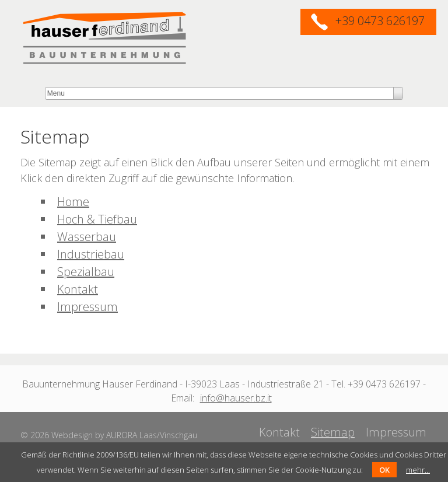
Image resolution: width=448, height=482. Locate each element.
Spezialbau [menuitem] (86, 272)
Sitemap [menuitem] (333, 432)
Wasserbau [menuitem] (87, 237)
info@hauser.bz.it (236, 398)
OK (384, 470)
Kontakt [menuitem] (78, 289)
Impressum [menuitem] (87, 307)
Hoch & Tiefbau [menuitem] (97, 219)
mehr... (418, 470)
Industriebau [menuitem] (91, 254)
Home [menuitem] (73, 202)
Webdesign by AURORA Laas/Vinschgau (124, 435)
